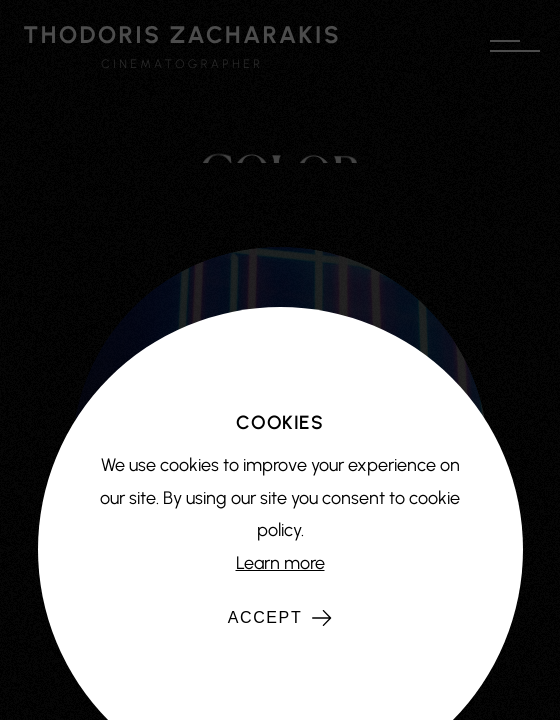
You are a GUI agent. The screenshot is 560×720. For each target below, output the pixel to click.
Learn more (280, 563)
